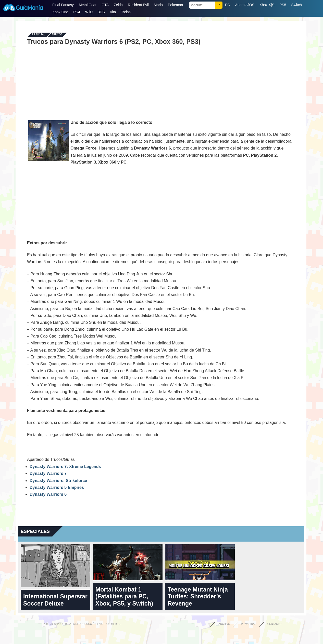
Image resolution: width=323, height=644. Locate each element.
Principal (39, 35)
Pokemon (175, 5)
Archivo (224, 624)
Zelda (118, 5)
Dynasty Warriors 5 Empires (57, 487)
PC (227, 5)
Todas (126, 12)
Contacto (274, 624)
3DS (101, 12)
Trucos (57, 35)
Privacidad (249, 624)
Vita (113, 12)
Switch (296, 5)
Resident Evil (138, 5)
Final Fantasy (63, 5)
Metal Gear (88, 5)
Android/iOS (245, 5)
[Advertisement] (161, 82)
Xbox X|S (267, 5)
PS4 (77, 12)
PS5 (283, 5)
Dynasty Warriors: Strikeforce (58, 481)
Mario (158, 5)
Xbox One (60, 12)
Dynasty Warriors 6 (48, 494)
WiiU (89, 12)
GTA (105, 5)
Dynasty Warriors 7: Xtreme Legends (65, 467)
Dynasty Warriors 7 (48, 473)
